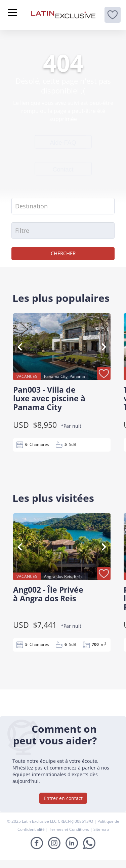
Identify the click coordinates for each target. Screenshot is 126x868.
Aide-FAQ (63, 142)
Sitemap (101, 829)
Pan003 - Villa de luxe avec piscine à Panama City (49, 398)
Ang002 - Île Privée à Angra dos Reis (48, 594)
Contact (63, 169)
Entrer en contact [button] (63, 798)
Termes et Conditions (70, 829)
